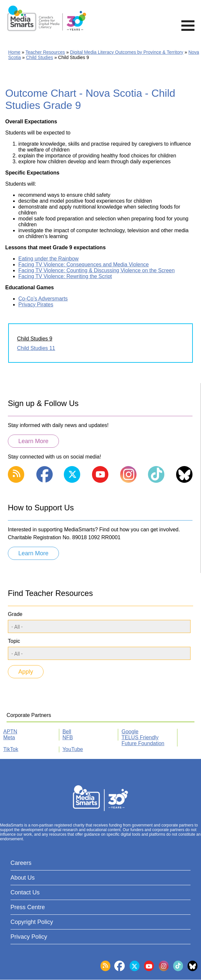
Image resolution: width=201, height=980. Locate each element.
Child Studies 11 (36, 348)
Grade (15, 614)
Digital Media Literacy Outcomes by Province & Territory (127, 52)
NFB (68, 737)
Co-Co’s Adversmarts (43, 299)
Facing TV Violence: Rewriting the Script (65, 276)
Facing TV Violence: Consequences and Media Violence (83, 265)
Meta (9, 737)
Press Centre (28, 907)
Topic (14, 641)
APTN (10, 732)
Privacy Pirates (36, 305)
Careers (21, 863)
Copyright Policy (32, 922)
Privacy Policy (29, 937)
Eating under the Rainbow (48, 259)
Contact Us (25, 892)
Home (14, 52)
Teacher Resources (45, 52)
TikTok (11, 749)
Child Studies (40, 57)
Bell (67, 732)
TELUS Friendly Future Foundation (143, 740)
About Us (23, 878)
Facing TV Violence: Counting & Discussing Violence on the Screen (97, 270)
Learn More (33, 441)
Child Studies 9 (35, 339)
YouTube (73, 749)
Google (130, 732)
